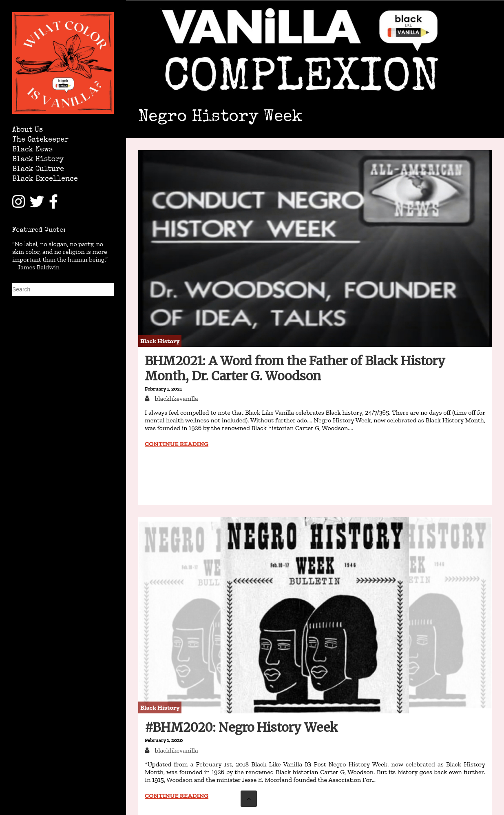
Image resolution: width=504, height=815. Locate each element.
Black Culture (38, 170)
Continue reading (177, 444)
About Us (28, 130)
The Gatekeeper (40, 140)
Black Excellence (45, 179)
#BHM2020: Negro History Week (241, 727)
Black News (32, 150)
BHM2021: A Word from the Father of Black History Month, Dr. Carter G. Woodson (295, 368)
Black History (38, 160)
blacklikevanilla (176, 399)
